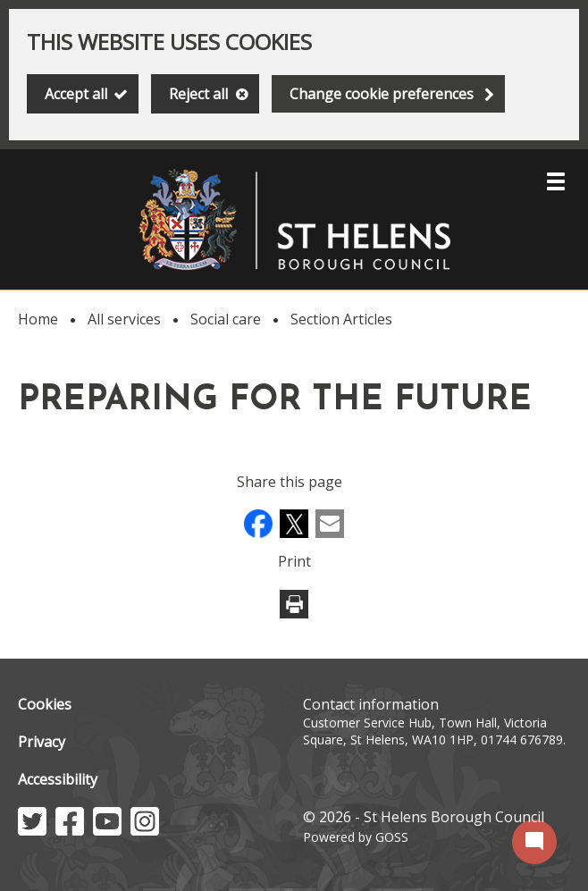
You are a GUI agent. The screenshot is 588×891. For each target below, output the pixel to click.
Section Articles (341, 319)
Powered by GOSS (356, 837)
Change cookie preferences (382, 94)
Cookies (45, 704)
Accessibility (58, 779)
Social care (226, 319)
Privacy (42, 742)
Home (38, 319)
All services (124, 319)
